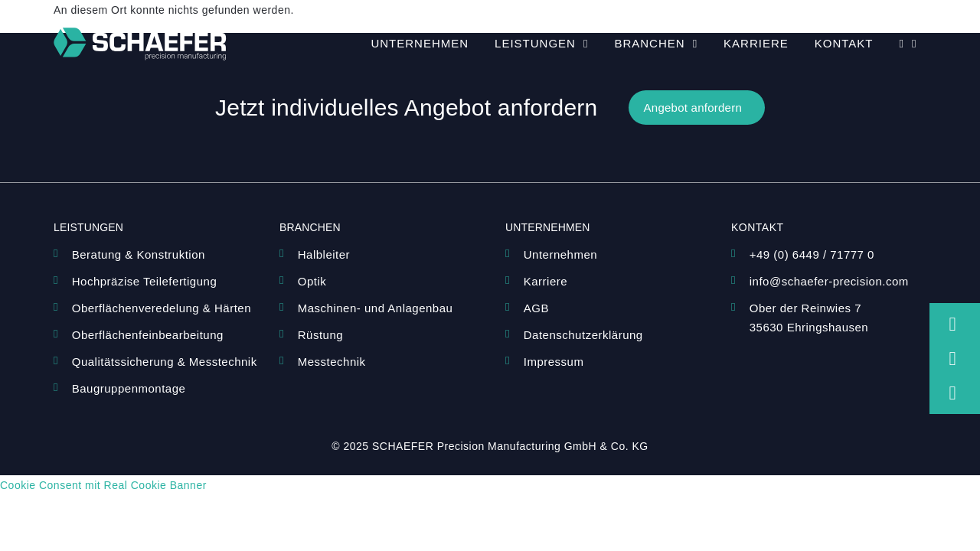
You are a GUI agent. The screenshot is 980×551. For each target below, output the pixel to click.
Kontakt (844, 43)
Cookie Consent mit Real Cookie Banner (103, 485)
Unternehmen (420, 43)
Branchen (656, 44)
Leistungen (541, 44)
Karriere (756, 43)
